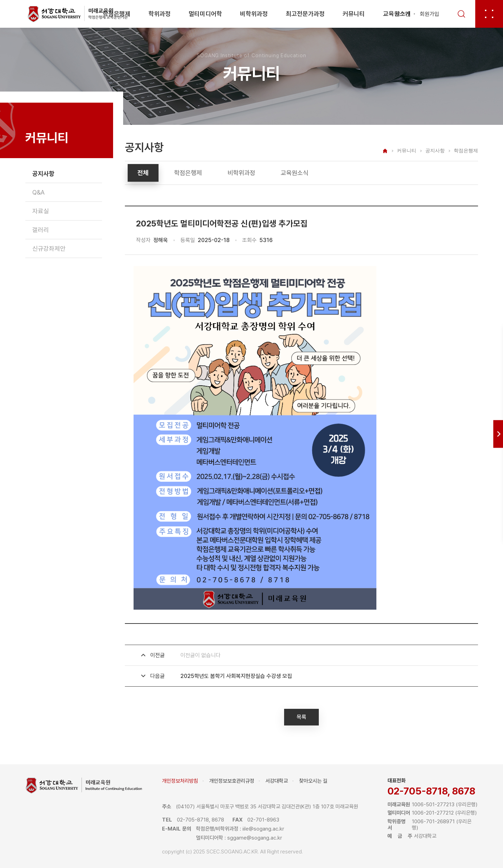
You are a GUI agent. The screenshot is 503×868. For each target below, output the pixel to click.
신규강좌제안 (49, 248)
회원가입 (429, 14)
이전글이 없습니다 (201, 655)
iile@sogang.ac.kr (263, 829)
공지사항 (43, 174)
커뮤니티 (354, 14)
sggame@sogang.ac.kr (255, 838)
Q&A (39, 192)
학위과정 (160, 14)
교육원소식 (295, 173)
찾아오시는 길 (313, 781)
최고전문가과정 (305, 14)
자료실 (41, 211)
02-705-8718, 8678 (431, 791)
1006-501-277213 (433, 805)
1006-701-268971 (433, 822)
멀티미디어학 (205, 14)
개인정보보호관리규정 (232, 781)
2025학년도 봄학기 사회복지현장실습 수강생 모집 (236, 676)
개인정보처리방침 (180, 781)
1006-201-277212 (433, 813)
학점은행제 (117, 14)
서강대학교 (277, 781)
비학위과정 (254, 14)
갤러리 (41, 230)
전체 (143, 173)
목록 (301, 717)
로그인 (403, 14)
